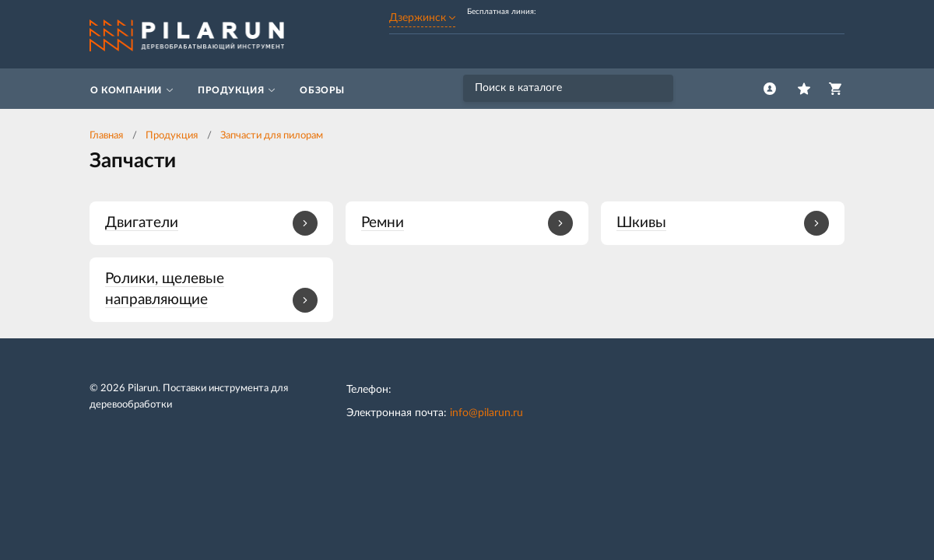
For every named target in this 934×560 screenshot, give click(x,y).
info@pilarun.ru (486, 413)
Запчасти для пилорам (272, 136)
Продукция (172, 136)
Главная (106, 136)
